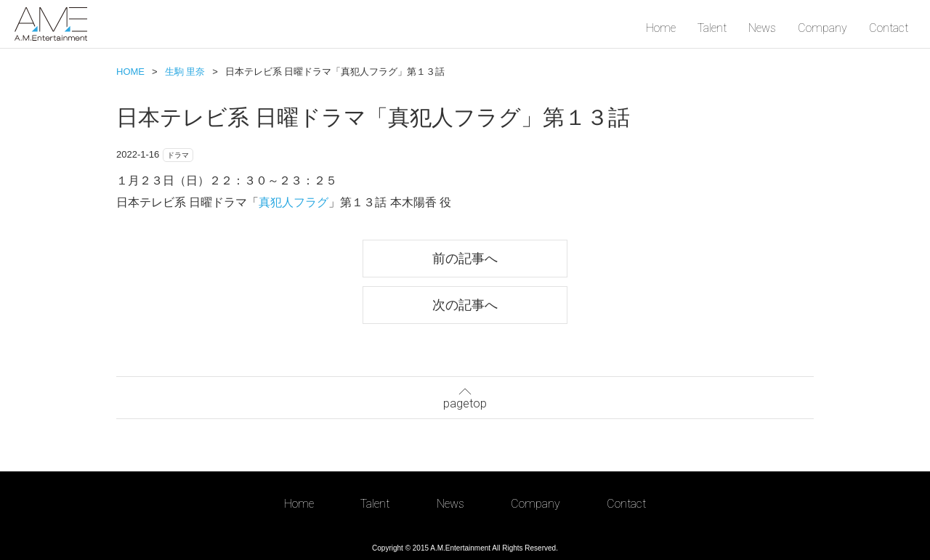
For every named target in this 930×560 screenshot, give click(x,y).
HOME (130, 72)
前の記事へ (465, 258)
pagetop (465, 396)
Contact (889, 28)
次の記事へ (465, 305)
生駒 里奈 (185, 72)
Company (822, 28)
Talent (712, 28)
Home (661, 28)
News (762, 28)
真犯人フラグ (294, 202)
